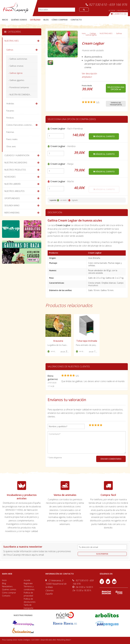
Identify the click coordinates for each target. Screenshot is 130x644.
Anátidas (10, 104)
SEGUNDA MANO (12, 205)
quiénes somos (19, 20)
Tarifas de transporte (116, 104)
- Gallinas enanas (16, 66)
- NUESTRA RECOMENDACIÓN (21, 95)
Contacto (6, 596)
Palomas (10, 132)
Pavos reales (12, 139)
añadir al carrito (104, 136)
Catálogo (93, 33)
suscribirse (102, 554)
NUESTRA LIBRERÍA (12, 184)
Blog (4, 583)
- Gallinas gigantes (16, 80)
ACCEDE (112, 11)
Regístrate (28, 583)
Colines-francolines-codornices (20, 125)
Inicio (5, 20)
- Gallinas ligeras (15, 73)
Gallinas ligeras (91, 35)
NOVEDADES (10, 177)
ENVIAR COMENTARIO (111, 459)
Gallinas (119, 33)
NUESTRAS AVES (106, 33)
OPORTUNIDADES (12, 198)
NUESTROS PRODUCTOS (15, 170)
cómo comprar (60, 20)
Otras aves (11, 146)
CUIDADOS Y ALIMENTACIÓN (17, 155)
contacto (76, 20)
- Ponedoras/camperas (19, 87)
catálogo (35, 20)
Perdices (10, 118)
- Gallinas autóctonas (18, 59)
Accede (27, 580)
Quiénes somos (9, 589)
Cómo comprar (9, 593)
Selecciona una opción (116, 88)
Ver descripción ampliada (89, 75)
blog (46, 20)
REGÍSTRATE (123, 11)
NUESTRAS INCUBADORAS (16, 163)
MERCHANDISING (12, 213)
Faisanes (10, 111)
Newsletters (7, 586)
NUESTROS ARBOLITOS (14, 191)
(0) (119, 14)
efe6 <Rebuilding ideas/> (62, 640)
